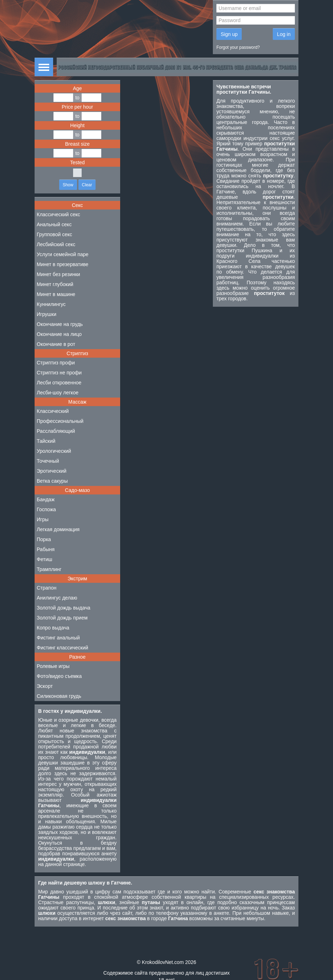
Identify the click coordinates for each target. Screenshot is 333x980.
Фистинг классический (62, 648)
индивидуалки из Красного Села (256, 258)
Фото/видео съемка (59, 676)
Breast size (77, 144)
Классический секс (58, 214)
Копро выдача (53, 628)
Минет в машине (56, 294)
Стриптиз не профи (59, 373)
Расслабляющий (56, 431)
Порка (44, 539)
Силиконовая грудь (59, 696)
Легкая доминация (58, 529)
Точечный (48, 461)
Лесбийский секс (56, 244)
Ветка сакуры (52, 481)
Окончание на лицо (59, 334)
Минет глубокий (55, 284)
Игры (43, 519)
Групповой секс (54, 234)
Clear (87, 185)
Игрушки (47, 314)
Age (78, 88)
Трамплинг (49, 569)
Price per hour (77, 107)
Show (68, 185)
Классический (53, 411)
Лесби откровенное (59, 383)
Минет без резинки (58, 274)
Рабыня (46, 549)
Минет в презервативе (63, 264)
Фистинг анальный (58, 638)
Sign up (229, 34)
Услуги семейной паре (63, 254)
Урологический (54, 451)
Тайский (46, 441)
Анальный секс (54, 224)
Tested (77, 162)
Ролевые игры (53, 666)
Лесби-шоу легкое (58, 393)
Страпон (47, 588)
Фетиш (44, 559)
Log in (284, 34)
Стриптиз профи (56, 363)
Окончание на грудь (60, 324)
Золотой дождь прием (62, 618)
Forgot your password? (238, 47)
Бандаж (46, 499)
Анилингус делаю (57, 598)
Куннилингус (51, 304)
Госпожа (46, 509)
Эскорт (45, 686)
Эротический (52, 471)
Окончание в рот (56, 344)
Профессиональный (60, 421)
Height (77, 125)
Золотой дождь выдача (63, 608)
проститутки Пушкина (244, 250)
